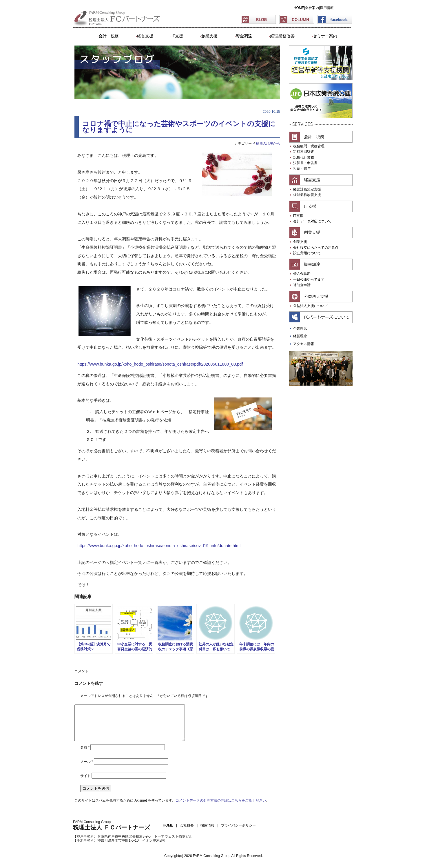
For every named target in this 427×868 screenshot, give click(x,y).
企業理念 (300, 328)
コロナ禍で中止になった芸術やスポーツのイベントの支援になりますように (179, 127)
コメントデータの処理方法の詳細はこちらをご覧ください (221, 807)
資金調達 (244, 36)
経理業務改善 (282, 36)
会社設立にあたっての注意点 (316, 248)
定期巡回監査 (304, 152)
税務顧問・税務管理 (309, 146)
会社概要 (187, 832)
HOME (299, 8)
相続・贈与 (302, 168)
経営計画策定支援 (307, 189)
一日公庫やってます (309, 279)
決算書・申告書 (305, 163)
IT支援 (177, 36)
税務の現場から (268, 144)
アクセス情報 (304, 344)
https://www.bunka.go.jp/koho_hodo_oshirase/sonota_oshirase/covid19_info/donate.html (159, 546)
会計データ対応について (312, 221)
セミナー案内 (325, 36)
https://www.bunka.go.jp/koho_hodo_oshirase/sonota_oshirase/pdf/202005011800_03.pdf (160, 364)
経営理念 (300, 336)
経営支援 (145, 36)
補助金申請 (302, 285)
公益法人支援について (311, 306)
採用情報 (327, 8)
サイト (85, 783)
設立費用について (307, 253)
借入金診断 (302, 274)
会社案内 (312, 8)
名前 (85, 754)
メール (87, 769)
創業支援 (209, 36)
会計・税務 (109, 36)
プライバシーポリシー (238, 832)
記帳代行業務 (304, 157)
